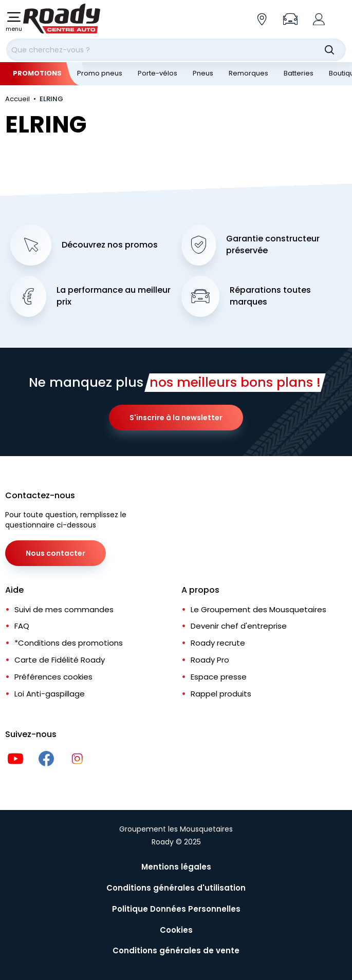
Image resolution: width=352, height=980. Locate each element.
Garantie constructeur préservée (273, 245)
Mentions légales (176, 867)
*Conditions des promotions (69, 643)
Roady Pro (210, 660)
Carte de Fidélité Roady (60, 660)
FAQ (22, 626)
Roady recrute (218, 643)
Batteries (299, 73)
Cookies (176, 930)
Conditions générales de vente (176, 950)
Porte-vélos (158, 73)
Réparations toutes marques (270, 296)
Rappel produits (221, 694)
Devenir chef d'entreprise (239, 626)
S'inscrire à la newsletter (176, 418)
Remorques (248, 73)
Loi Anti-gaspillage (50, 694)
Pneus (203, 73)
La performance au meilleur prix (114, 296)
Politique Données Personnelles (176, 909)
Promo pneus (100, 73)
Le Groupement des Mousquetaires (258, 609)
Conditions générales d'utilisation (176, 888)
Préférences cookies (53, 677)
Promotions (37, 73)
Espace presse (219, 677)
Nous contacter (55, 553)
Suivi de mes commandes (64, 609)
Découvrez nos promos (110, 245)
